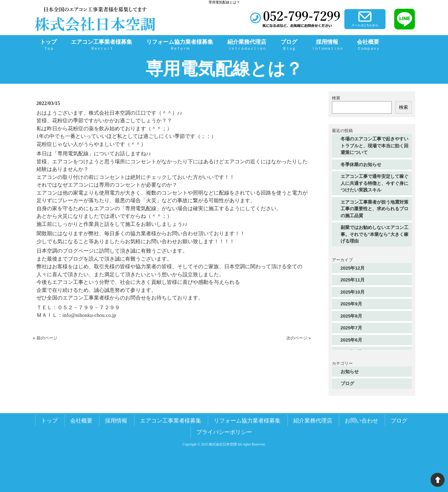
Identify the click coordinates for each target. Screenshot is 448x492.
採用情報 (116, 421)
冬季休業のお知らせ (361, 165)
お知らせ (350, 372)
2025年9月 (351, 304)
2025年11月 (353, 280)
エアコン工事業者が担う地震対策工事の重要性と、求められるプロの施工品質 (374, 209)
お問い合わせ (361, 421)
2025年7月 (351, 328)
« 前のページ (45, 338)
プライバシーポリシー (224, 432)
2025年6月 (351, 340)
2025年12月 (353, 268)
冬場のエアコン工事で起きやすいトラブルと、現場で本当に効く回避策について (374, 146)
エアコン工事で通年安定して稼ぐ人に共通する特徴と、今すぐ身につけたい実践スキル (374, 183)
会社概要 (81, 421)
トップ (49, 421)
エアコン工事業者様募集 (171, 421)
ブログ (347, 383)
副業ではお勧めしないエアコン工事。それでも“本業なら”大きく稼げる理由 (374, 234)
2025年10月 (353, 292)
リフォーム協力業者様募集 (247, 421)
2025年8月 (351, 316)
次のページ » (299, 338)
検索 (336, 98)
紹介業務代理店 (313, 421)
